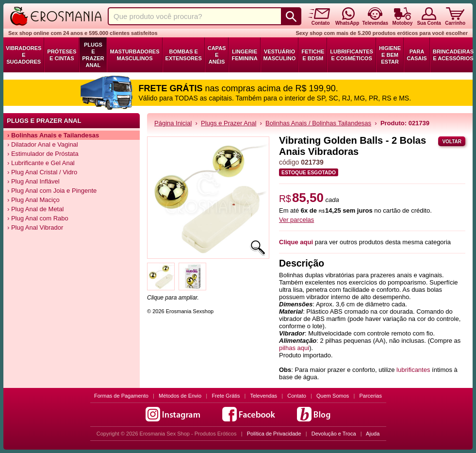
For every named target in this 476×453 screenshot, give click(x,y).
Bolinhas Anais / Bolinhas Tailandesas (318, 123)
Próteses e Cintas (62, 55)
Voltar (452, 142)
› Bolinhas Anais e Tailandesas (53, 135)
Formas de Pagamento (121, 396)
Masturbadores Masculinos (134, 55)
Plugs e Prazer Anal (93, 55)
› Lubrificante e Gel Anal (41, 163)
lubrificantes (413, 370)
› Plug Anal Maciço (33, 200)
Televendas (263, 396)
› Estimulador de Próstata (43, 154)
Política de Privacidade (274, 434)
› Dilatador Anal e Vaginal (43, 144)
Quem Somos (333, 396)
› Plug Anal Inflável (33, 181)
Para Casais (417, 55)
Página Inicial (173, 123)
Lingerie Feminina (244, 55)
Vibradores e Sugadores (24, 55)
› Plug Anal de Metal (35, 209)
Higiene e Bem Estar (390, 55)
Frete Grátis (226, 396)
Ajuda (373, 434)
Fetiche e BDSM (313, 55)
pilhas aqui (294, 348)
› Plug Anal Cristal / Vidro (42, 172)
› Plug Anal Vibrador (35, 227)
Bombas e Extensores (184, 55)
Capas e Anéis (217, 55)
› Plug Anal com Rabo (38, 218)
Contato (297, 396)
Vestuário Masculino (280, 55)
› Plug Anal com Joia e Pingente (52, 191)
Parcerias (371, 396)
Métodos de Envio (180, 396)
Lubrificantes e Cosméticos (352, 55)
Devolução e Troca (334, 434)
